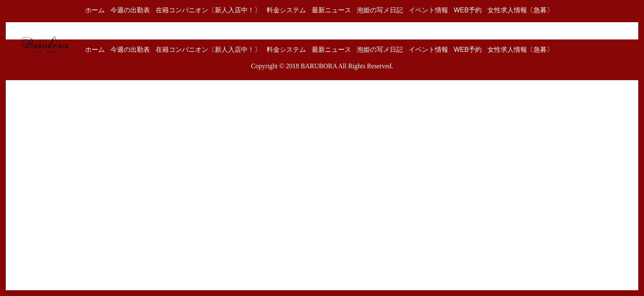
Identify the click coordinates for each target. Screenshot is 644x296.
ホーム (95, 10)
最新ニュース (331, 10)
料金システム (286, 10)
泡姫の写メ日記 (380, 10)
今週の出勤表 (130, 10)
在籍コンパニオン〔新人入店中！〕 (208, 10)
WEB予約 (468, 10)
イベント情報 (428, 10)
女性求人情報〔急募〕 (520, 10)
